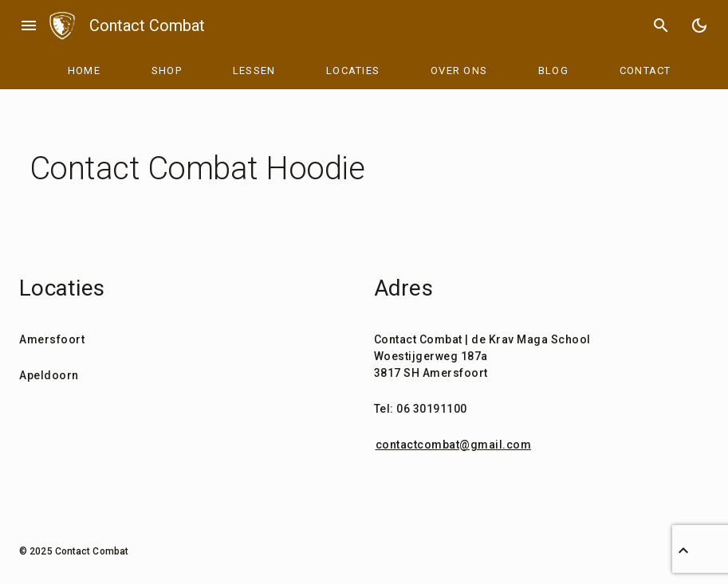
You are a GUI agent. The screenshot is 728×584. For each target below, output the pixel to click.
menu (29, 25)
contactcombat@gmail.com (454, 445)
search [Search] (661, 25)
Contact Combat (147, 25)
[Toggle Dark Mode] (699, 25)
